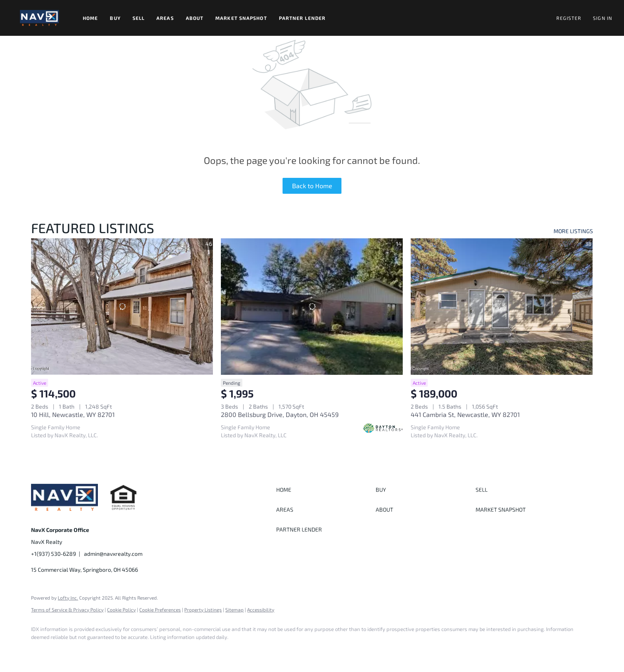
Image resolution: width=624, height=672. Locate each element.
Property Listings (203, 610)
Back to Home (312, 186)
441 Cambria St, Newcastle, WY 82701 (465, 414)
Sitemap (234, 610)
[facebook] (41, 651)
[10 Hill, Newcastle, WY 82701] (122, 307)
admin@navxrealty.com (113, 554)
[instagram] (64, 651)
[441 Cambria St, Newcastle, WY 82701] (502, 307)
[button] (39, 18)
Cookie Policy (121, 610)
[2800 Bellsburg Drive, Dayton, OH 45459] (312, 307)
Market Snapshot (241, 18)
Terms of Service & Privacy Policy (67, 610)
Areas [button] (165, 18)
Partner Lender (302, 18)
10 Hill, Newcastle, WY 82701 (73, 414)
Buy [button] (115, 18)
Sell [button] (138, 18)
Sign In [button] (603, 18)
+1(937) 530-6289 (54, 554)
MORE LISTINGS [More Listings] (573, 231)
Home (90, 18)
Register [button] (569, 18)
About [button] (195, 18)
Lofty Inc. (68, 598)
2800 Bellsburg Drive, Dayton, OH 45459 (280, 414)
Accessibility (261, 610)
